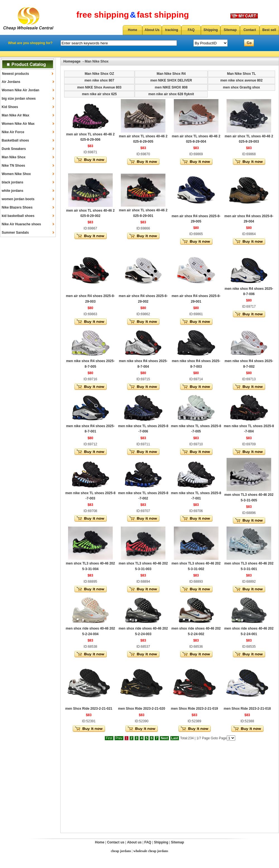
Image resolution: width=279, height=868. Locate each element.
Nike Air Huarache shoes (21, 224)
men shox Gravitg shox (241, 87)
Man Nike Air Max (15, 115)
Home (132, 30)
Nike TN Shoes (13, 166)
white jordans (12, 191)
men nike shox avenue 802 (241, 80)
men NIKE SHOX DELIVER (171, 80)
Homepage (72, 61)
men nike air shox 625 (99, 94)
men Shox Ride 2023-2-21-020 (142, 709)
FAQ (191, 30)
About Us (152, 30)
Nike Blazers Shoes (17, 207)
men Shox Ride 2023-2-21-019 (194, 709)
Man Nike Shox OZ (99, 74)
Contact (250, 30)
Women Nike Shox (16, 174)
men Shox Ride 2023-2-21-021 (89, 709)
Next (164, 738)
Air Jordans (11, 82)
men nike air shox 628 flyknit (171, 94)
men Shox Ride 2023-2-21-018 (247, 709)
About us (134, 842)
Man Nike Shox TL (241, 74)
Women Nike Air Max (18, 124)
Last (175, 738)
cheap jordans (121, 851)
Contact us (116, 842)
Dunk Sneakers (14, 149)
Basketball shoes (15, 140)
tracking (172, 30)
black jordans (12, 182)
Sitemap (230, 30)
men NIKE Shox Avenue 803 (99, 87)
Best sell (269, 30)
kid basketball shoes (18, 216)
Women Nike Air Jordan (21, 90)
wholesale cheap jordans (151, 851)
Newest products (15, 74)
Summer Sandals (15, 233)
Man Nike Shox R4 (171, 74)
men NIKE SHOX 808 (171, 87)
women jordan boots (18, 199)
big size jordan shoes (19, 99)
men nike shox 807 (99, 80)
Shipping (211, 30)
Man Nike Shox (14, 157)
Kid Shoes (10, 107)
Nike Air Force (13, 132)
